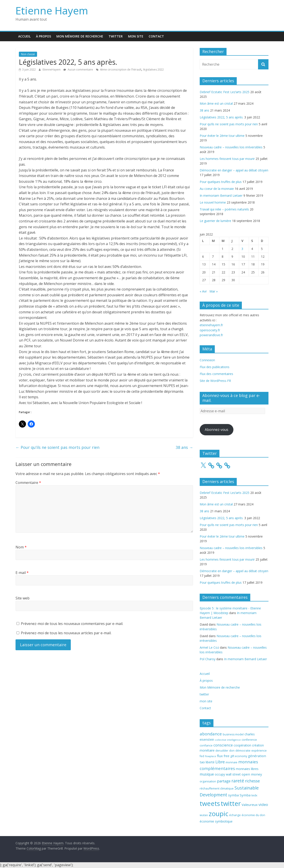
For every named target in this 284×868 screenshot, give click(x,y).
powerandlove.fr (211, 335)
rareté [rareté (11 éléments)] (238, 781)
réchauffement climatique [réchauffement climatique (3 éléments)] (217, 788)
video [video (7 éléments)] (263, 804)
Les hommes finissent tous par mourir (227, 159)
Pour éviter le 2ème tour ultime (222, 136)
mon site (136, 36)
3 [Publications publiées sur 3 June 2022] (242, 249)
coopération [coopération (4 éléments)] (242, 745)
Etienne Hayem (52, 10)
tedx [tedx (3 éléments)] (254, 795)
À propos (43, 36)
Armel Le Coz (209, 647)
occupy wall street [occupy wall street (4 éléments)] (228, 774)
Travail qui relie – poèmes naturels (224, 209)
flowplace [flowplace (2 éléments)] (211, 756)
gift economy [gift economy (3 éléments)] (239, 756)
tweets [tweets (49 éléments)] (210, 803)
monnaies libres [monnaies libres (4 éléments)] (247, 769)
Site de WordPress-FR (215, 381)
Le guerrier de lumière (215, 221)
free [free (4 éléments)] (227, 756)
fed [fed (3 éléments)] (202, 756)
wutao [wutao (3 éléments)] (204, 815)
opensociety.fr (210, 330)
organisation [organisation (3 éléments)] (208, 781)
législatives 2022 (153, 70)
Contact (156, 36)
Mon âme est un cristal (216, 103)
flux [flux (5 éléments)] (220, 756)
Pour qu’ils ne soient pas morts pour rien (57, 447)
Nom (21, 547)
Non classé (28, 54)
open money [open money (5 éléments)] (252, 774)
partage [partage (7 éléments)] (224, 781)
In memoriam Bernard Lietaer (221, 195)
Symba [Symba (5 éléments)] (245, 795)
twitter (116, 36)
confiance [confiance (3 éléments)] (206, 745)
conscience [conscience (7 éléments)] (223, 745)
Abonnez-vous (217, 430)
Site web (23, 598)
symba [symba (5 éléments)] (233, 795)
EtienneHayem (52, 70)
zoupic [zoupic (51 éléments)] (219, 814)
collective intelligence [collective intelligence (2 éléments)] (228, 740)
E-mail (22, 573)
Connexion (207, 360)
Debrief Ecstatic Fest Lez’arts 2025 (225, 92)
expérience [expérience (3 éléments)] (259, 751)
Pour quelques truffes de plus (221, 182)
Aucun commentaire (78, 70)
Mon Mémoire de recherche (80, 36)
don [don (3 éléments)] (232, 751)
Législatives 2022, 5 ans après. (222, 117)
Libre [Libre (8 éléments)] (220, 762)
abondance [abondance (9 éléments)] (211, 734)
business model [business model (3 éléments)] (233, 734)
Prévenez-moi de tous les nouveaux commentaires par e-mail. (72, 624)
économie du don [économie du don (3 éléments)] (253, 815)
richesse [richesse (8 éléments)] (252, 781)
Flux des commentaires (216, 374)
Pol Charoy (208, 659)
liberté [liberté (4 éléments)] (210, 762)
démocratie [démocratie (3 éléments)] (243, 751)
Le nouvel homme (213, 202)
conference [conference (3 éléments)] (249, 740)
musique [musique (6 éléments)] (207, 774)
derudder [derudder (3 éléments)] (222, 751)
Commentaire (28, 483)
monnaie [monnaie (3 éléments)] (232, 762)
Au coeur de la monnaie (217, 189)
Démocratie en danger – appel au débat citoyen (234, 170)
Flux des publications (215, 367)
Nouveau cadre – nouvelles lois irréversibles (231, 147)
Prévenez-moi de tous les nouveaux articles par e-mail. (66, 633)
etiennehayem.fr (211, 325)
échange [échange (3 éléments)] (235, 815)
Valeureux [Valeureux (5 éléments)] (250, 805)
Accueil (24, 36)
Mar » (214, 291)
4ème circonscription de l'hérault (121, 70)
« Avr (203, 291)
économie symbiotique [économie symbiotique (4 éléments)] (216, 821)
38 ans (184, 447)
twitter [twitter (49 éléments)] (231, 803)
